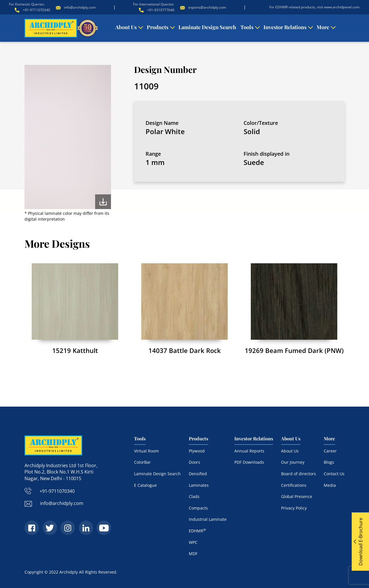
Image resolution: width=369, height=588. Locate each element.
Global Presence (297, 496)
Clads (194, 496)
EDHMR (197, 531)
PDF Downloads (249, 462)
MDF (193, 554)
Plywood (197, 451)
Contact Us (334, 474)
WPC (193, 542)
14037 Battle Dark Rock (185, 350)
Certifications (294, 485)
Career (330, 451)
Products (158, 27)
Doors (194, 462)
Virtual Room (146, 451)
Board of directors (299, 474)
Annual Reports (249, 451)
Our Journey (293, 462)
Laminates (199, 485)
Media (330, 485)
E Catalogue (145, 485)
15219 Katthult (75, 350)
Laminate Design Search (207, 27)
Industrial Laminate (208, 519)
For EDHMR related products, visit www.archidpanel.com (314, 7)
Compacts (198, 508)
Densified (198, 474)
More (323, 27)
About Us (126, 27)
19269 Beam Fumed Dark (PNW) (294, 350)
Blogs (329, 462)
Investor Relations (285, 27)
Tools (247, 27)
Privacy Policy (294, 508)
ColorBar (142, 462)
